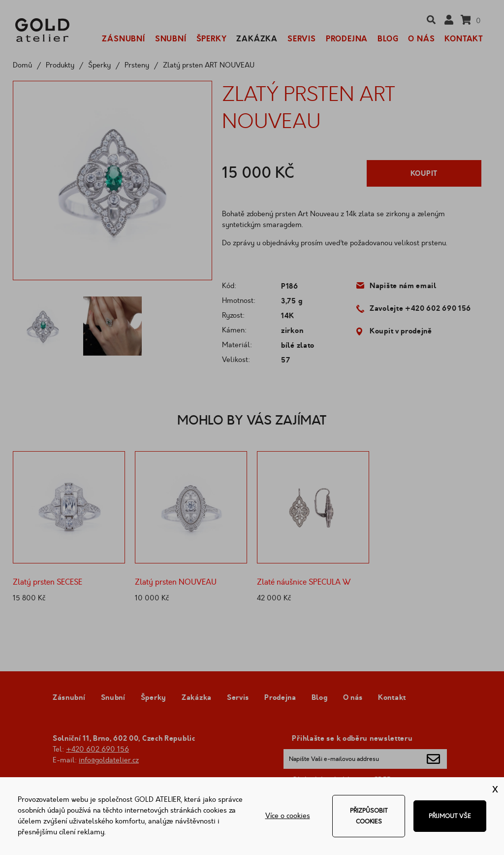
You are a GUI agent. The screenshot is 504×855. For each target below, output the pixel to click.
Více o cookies (288, 816)
